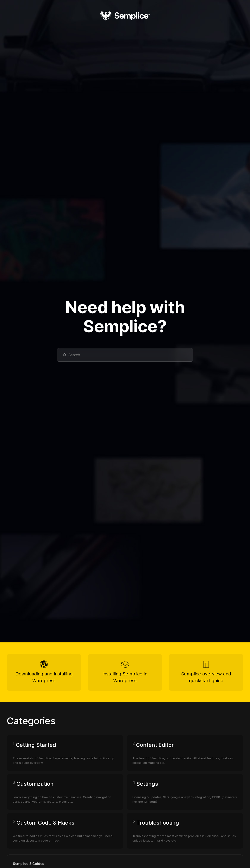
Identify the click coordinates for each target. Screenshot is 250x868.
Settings (147, 786)
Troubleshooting (158, 825)
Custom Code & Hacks (45, 825)
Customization (35, 786)
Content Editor (155, 747)
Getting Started (36, 747)
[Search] (125, 355)
